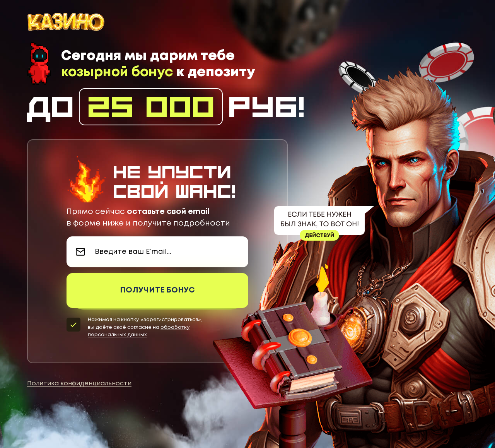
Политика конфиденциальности (79, 384)
